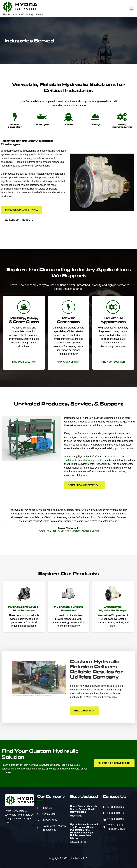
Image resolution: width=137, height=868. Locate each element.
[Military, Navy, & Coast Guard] (24, 307)
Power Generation (68, 320)
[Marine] (68, 117)
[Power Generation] (68, 307)
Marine (68, 124)
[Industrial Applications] (113, 307)
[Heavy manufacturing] (122, 117)
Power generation (15, 126)
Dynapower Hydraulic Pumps (113, 608)
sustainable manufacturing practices (84, 460)
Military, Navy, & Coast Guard (24, 320)
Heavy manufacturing (122, 126)
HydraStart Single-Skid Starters (24, 608)
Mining (95, 124)
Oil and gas (42, 124)
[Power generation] (15, 117)
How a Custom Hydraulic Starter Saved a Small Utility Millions (84, 809)
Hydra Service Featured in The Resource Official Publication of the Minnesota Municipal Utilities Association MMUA (85, 831)
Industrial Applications (113, 320)
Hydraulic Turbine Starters (68, 608)
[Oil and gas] (42, 117)
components (87, 101)
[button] (131, 9)
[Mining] (95, 117)
